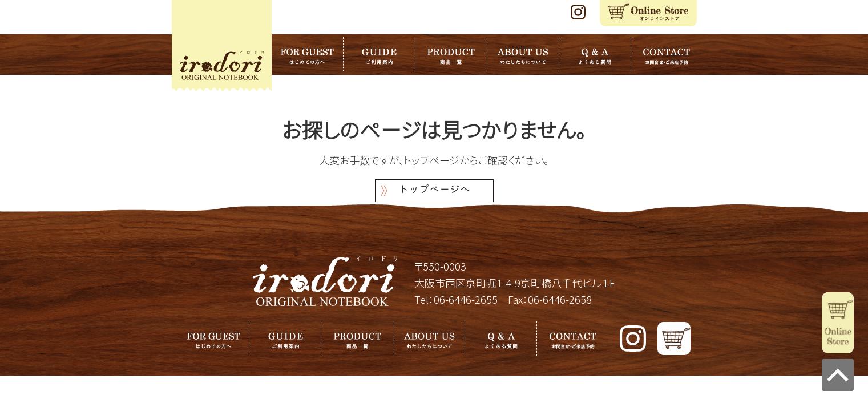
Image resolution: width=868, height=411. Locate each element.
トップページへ (434, 190)
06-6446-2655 (466, 299)
